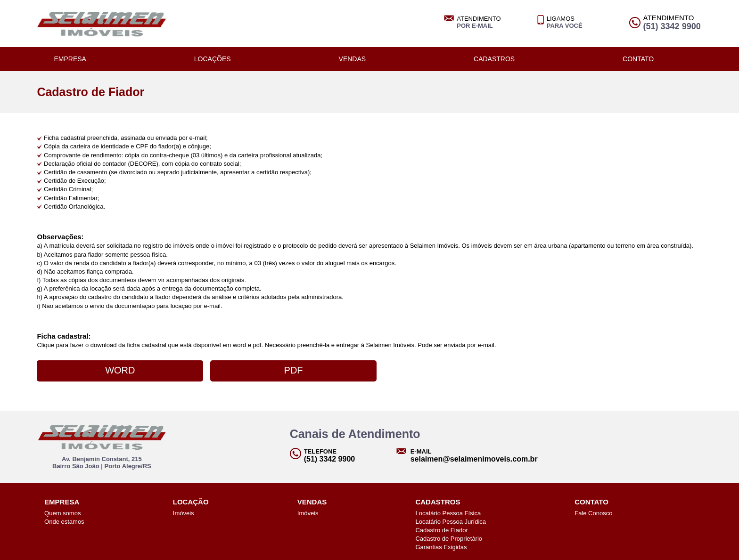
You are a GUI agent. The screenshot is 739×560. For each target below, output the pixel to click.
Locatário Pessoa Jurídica (451, 522)
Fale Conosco (593, 513)
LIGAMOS (565, 22)
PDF (294, 370)
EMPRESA (70, 59)
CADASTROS (494, 59)
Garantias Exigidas (441, 547)
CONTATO (638, 59)
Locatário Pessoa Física (448, 513)
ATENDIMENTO (479, 22)
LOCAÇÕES (213, 59)
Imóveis (184, 513)
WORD (120, 370)
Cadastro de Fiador (441, 530)
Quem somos (62, 513)
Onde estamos (64, 522)
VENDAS (353, 59)
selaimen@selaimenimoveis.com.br (474, 459)
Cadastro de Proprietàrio (449, 539)
